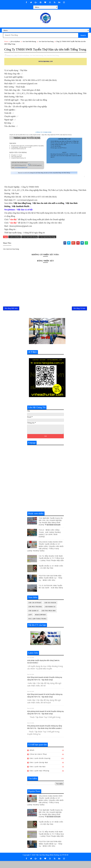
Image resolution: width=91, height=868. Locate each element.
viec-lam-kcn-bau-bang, (52, 60)
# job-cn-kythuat (15, 242)
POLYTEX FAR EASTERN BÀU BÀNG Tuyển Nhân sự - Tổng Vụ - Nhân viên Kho (51, 585)
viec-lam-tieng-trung (37, 626)
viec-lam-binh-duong (29, 41)
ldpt (30, 622)
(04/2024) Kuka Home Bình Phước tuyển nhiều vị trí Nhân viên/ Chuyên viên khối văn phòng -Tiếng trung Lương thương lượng (45, 553)
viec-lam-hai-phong (39, 778)
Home (6, 41)
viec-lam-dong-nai (39, 770)
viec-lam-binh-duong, (37, 60)
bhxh (32, 757)
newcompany (41, 622)
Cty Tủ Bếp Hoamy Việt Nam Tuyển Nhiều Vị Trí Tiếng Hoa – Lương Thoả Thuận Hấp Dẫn (51, 565)
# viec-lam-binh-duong (30, 242)
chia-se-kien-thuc (38, 761)
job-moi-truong (35, 614)
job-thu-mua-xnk (49, 618)
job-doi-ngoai (50, 610)
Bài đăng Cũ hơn (79, 315)
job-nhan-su (50, 614)
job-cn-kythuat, (25, 60)
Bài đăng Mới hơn (11, 315)
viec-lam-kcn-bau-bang (46, 41)
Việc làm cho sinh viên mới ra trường (48, 208)
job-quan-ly (33, 618)
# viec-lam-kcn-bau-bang (47, 242)
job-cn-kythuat (15, 41)
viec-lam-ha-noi (38, 774)
